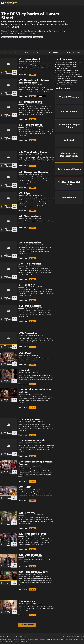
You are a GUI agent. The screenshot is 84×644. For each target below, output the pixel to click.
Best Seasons (52, 52)
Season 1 (21, 355)
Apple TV (41, 96)
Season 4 (21, 61)
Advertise (14, 636)
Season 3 (21, 574)
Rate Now (14, 72)
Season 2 (21, 373)
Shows (2, 636)
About (8, 636)
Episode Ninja (80, 636)
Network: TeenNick (25, 37)
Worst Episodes (31, 52)
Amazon (33, 75)
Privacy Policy (23, 636)
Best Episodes (10, 52)
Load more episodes (27, 625)
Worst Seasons (73, 52)
